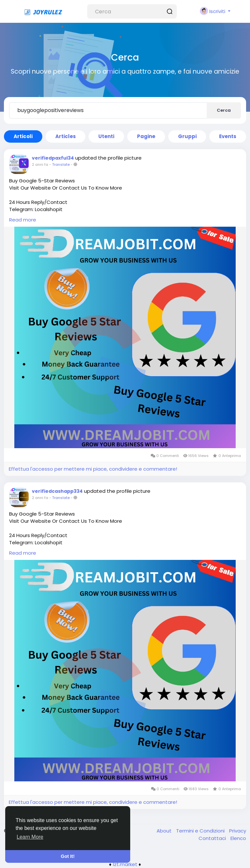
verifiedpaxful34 (53, 158)
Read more (23, 220)
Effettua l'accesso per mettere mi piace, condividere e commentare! (93, 469)
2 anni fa (40, 164)
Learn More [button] (30, 837)
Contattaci (213, 838)
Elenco (238, 838)
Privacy (238, 831)
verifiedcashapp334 (57, 491)
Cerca (224, 110)
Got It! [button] (68, 856)
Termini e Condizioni (201, 831)
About (165, 831)
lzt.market (125, 864)
